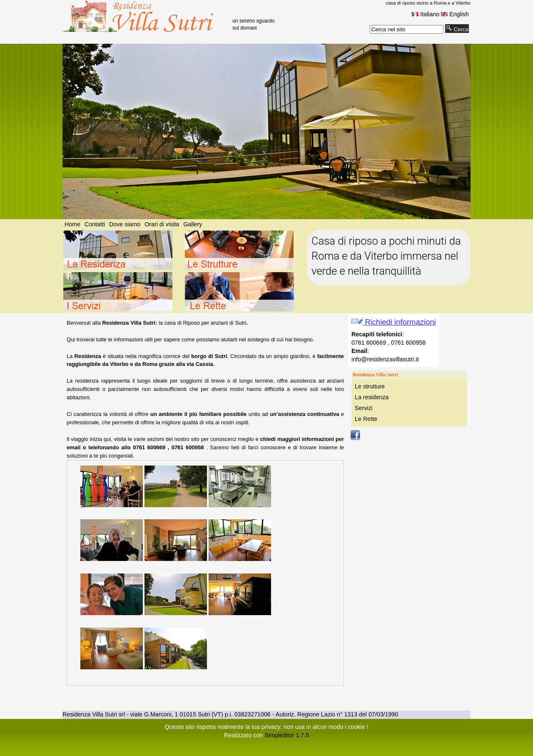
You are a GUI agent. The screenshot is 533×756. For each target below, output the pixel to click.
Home (72, 224)
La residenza (372, 397)
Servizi (364, 408)
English (455, 14)
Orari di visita (162, 224)
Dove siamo (125, 224)
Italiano (426, 14)
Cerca (457, 29)
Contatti (95, 224)
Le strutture (370, 386)
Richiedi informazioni (394, 322)
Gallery (193, 224)
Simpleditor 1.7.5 (287, 735)
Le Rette (366, 419)
